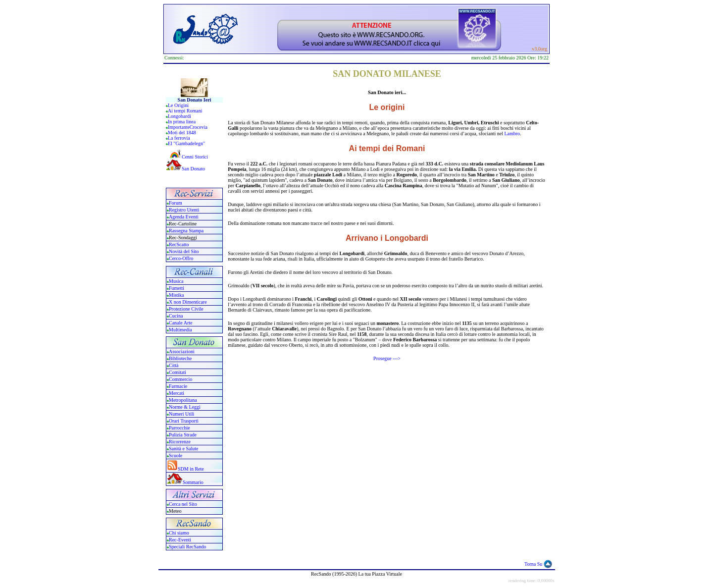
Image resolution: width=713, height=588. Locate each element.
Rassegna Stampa (186, 231)
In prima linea (182, 122)
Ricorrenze (180, 442)
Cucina (176, 316)
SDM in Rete (191, 469)
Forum (176, 203)
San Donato (193, 169)
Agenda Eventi (184, 217)
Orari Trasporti (184, 421)
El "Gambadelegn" (186, 143)
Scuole (176, 455)
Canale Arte (180, 323)
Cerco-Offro (181, 258)
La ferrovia (179, 138)
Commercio (180, 379)
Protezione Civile (186, 309)
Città (174, 365)
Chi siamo (179, 533)
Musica (176, 281)
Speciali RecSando (187, 547)
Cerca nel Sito (183, 504)
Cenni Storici (187, 157)
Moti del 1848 (182, 133)
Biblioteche (180, 358)
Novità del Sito (184, 251)
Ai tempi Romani (185, 111)
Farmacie (178, 386)
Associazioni (182, 351)
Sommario (193, 482)
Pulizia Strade (183, 435)
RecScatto (179, 244)
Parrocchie (179, 428)
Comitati (178, 372)
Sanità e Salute (183, 449)
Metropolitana (183, 400)
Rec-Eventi (180, 540)
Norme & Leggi (185, 407)
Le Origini (178, 105)
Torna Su (533, 564)
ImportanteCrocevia (188, 127)
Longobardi (179, 116)
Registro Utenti (184, 210)
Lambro (512, 134)
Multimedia (180, 330)
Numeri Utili (182, 414)
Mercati (177, 393)
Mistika (177, 295)
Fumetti (177, 288)
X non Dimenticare (188, 302)
